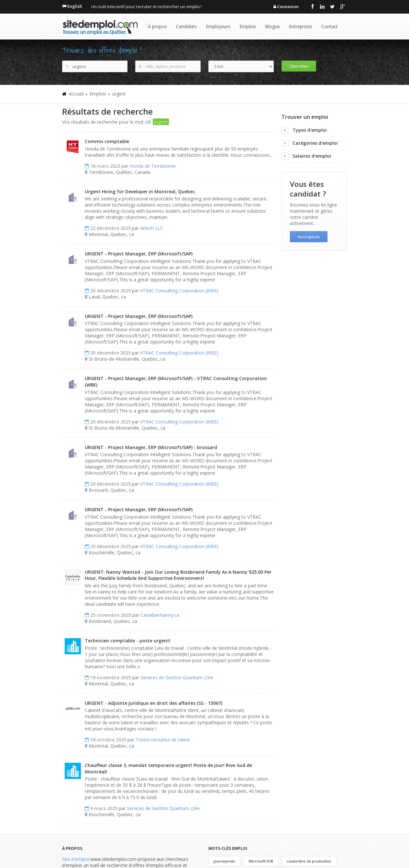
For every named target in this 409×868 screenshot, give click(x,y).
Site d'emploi (76, 859)
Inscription (309, 237)
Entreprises (301, 26)
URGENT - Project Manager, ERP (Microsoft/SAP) (139, 254)
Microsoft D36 (261, 861)
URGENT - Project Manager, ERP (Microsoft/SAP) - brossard (151, 447)
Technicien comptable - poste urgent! (128, 641)
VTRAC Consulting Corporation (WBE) (179, 291)
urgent (119, 94)
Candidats (186, 26)
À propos (157, 26)
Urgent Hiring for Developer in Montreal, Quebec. (140, 192)
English (75, 6)
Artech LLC (152, 228)
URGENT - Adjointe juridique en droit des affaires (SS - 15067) (154, 703)
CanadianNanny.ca (160, 615)
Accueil (76, 94)
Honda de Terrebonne (153, 166)
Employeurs (218, 26)
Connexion (288, 6)
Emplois (248, 26)
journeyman (224, 861)
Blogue (272, 26)
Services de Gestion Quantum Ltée (177, 677)
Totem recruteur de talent (163, 740)
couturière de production (309, 861)
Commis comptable (107, 141)
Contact (330, 26)
